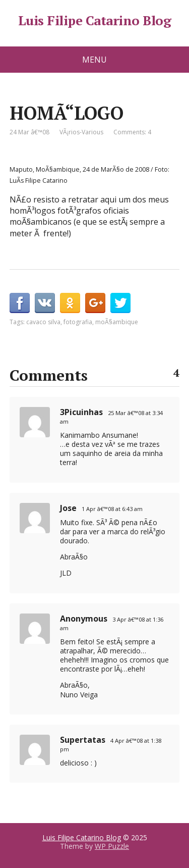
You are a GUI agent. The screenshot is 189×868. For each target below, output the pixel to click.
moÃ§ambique (117, 322)
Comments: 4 (132, 132)
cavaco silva (43, 322)
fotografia (78, 322)
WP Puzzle (112, 846)
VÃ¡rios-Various (81, 132)
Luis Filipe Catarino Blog (94, 21)
